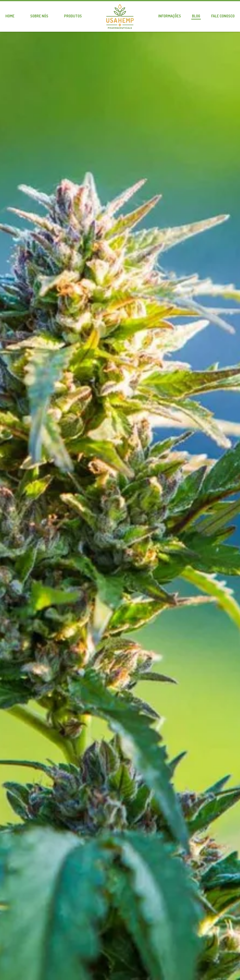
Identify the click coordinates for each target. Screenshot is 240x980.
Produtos (73, 16)
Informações (170, 16)
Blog (196, 16)
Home (10, 16)
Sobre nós (39, 16)
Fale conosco (223, 16)
